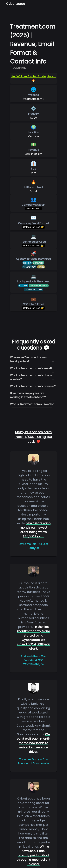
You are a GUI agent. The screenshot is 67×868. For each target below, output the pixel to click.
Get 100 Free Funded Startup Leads (33, 76)
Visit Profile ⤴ (33, 209)
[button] (63, 4)
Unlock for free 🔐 (33, 227)
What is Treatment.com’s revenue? (33, 386)
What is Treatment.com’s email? (31, 368)
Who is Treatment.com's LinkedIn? (32, 404)
